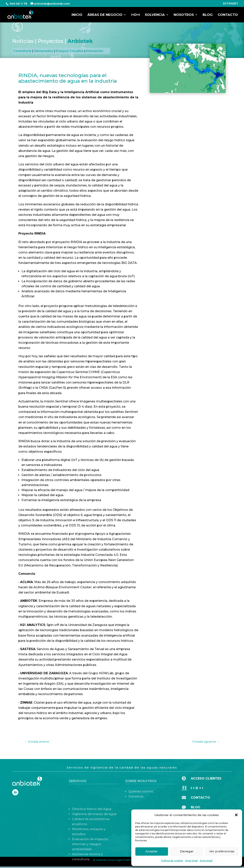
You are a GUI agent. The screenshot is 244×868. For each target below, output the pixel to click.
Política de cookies (172, 861)
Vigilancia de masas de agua (94, 845)
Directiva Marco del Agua (92, 840)
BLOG (208, 15)
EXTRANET (231, 4)
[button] (236, 815)
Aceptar (152, 851)
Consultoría (22, 51)
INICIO (77, 15)
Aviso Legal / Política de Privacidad (129, 860)
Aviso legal (191, 861)
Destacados (43, 51)
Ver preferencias (222, 851)
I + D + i (197, 788)
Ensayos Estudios (70, 51)
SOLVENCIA (155, 15)
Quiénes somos (141, 798)
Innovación (95, 51)
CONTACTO (228, 15)
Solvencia (136, 803)
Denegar (187, 851)
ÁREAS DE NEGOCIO (105, 15)
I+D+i (136, 15)
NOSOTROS (184, 15)
